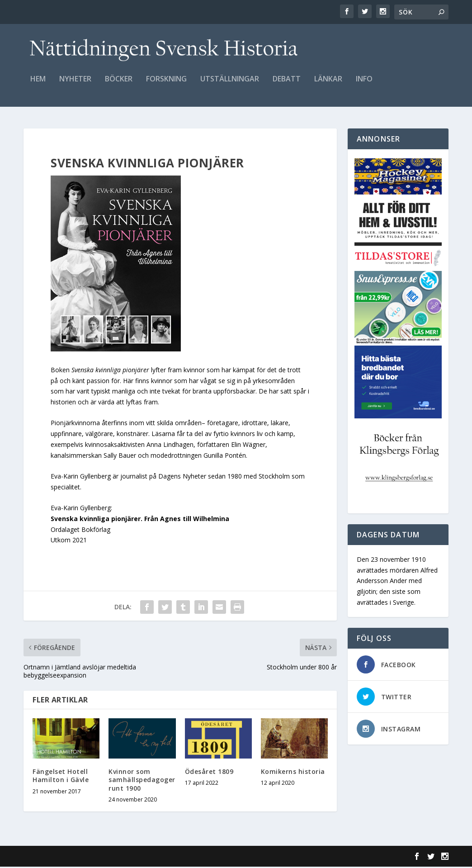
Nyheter (75, 84)
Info (364, 84)
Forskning (166, 84)
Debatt (287, 84)
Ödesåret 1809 (209, 773)
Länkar (328, 84)
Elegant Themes (86, 858)
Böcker (119, 84)
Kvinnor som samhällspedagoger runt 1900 (142, 781)
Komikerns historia (293, 773)
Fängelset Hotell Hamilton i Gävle (61, 777)
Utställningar (230, 84)
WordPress (171, 858)
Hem (38, 84)
